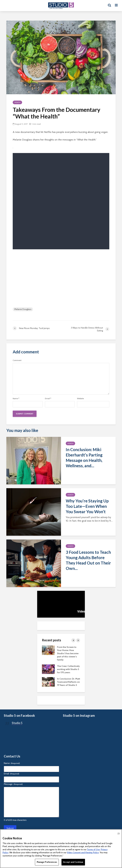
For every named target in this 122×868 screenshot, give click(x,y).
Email (48, 399)
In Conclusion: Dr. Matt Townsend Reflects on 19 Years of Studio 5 (69, 682)
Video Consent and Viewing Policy (83, 852)
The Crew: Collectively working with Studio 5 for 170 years (68, 669)
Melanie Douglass (23, 309)
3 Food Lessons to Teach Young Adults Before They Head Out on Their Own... (88, 560)
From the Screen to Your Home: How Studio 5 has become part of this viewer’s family (68, 653)
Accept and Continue (73, 862)
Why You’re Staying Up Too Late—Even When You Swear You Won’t (87, 506)
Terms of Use (93, 849)
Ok (119, 833)
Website (80, 399)
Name (16, 399)
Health (17, 102)
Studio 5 (17, 723)
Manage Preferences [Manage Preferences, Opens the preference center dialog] (47, 862)
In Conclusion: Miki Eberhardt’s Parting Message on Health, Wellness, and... (84, 458)
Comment (17, 360)
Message (13, 784)
